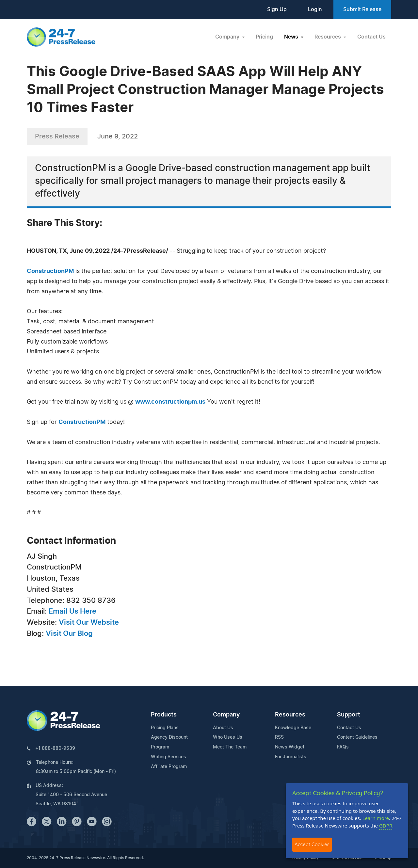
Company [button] (228, 37)
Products (164, 715)
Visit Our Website (89, 622)
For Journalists (291, 757)
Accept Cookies (312, 844)
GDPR (386, 826)
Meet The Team (230, 747)
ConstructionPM (50, 271)
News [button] (292, 37)
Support (349, 715)
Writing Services (169, 757)
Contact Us (371, 37)
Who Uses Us (228, 737)
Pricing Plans (165, 728)
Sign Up (277, 9)
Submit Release (362, 9)
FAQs (343, 747)
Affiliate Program (169, 767)
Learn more (376, 818)
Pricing (264, 37)
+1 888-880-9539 (55, 748)
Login (315, 9)
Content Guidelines (357, 737)
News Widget (290, 747)
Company (226, 715)
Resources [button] (328, 37)
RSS (279, 737)
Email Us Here (72, 611)
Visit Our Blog (69, 634)
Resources (290, 715)
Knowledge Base (293, 728)
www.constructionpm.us (170, 402)
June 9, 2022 (118, 137)
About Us (223, 728)
